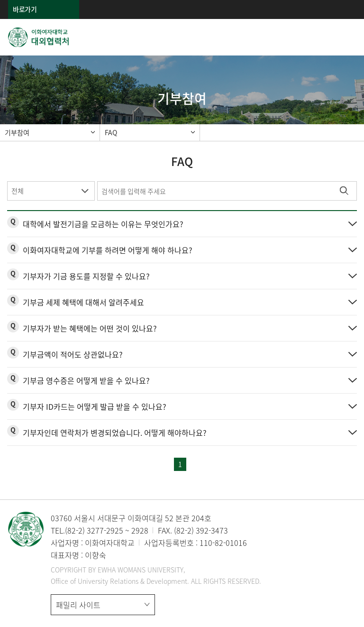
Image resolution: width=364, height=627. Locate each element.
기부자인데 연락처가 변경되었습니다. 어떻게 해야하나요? (115, 433)
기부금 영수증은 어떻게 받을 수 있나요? (86, 380)
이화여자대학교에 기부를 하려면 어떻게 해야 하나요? (108, 250)
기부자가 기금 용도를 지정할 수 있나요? (86, 276)
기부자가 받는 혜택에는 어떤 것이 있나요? (90, 328)
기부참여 (17, 132)
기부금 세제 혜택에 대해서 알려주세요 (83, 302)
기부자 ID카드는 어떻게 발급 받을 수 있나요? (95, 406)
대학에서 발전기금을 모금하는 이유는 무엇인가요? (103, 224)
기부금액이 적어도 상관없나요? (73, 354)
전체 (18, 191)
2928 (140, 530)
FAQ (111, 132)
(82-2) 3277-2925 (94, 530)
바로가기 (25, 9)
